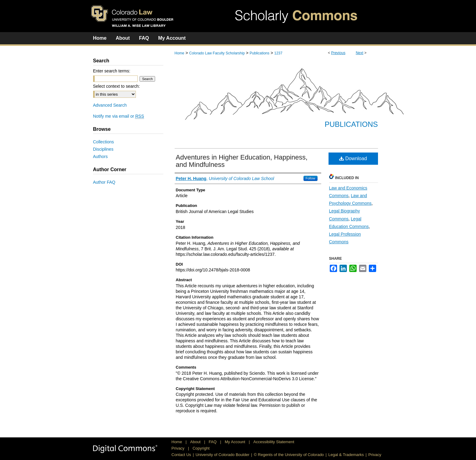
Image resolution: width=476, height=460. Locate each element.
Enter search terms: (112, 71)
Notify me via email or (119, 116)
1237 (278, 53)
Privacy (179, 448)
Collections (104, 142)
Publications (260, 53)
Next (360, 53)
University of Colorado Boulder (222, 455)
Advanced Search (110, 105)
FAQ (213, 442)
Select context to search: (116, 86)
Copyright (201, 448)
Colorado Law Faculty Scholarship (217, 53)
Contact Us (181, 455)
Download (353, 158)
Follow (311, 178)
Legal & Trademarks (346, 455)
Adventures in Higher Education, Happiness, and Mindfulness (242, 161)
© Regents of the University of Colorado (289, 455)
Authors (100, 156)
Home (180, 53)
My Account (236, 442)
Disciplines (103, 149)
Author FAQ (104, 182)
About (196, 442)
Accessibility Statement (274, 442)
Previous (338, 53)
